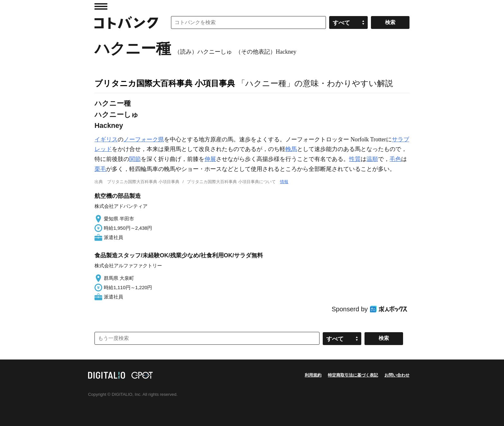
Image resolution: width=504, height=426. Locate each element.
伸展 (210, 159)
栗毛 (100, 169)
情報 (284, 182)
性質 (355, 159)
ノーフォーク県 (144, 139)
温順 (372, 159)
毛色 (395, 159)
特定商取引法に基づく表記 (353, 375)
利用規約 (313, 375)
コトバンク (126, 22)
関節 (135, 159)
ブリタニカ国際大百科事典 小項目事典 (165, 83)
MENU (101, 6)
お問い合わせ (397, 375)
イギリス (106, 139)
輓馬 (291, 149)
